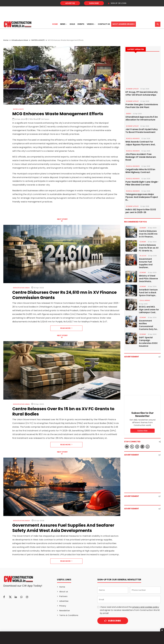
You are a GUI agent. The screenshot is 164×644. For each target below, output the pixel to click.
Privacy (63, 606)
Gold (72, 24)
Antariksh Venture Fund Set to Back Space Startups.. (148, 293)
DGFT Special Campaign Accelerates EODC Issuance (148, 342)
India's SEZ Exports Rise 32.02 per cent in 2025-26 (141, 211)
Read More (66, 328)
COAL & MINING (145, 300)
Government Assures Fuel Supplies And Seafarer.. (146, 263)
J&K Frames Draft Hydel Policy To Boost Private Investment (142, 131)
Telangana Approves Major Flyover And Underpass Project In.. (142, 197)
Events (81, 24)
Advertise (70, 3)
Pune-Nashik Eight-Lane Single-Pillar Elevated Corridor (142, 183)
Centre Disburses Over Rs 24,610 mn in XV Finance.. (148, 234)
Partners (63, 596)
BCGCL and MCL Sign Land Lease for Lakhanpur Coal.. (149, 310)
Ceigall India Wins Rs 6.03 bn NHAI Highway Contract (140, 171)
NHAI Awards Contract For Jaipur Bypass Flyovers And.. (141, 143)
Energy (129, 114)
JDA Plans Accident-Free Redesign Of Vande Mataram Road (141, 157)
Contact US (104, 24)
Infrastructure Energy (21, 521)
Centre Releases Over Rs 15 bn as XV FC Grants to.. (149, 248)
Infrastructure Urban (20, 40)
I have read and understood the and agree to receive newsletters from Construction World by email (130, 610)
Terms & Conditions (69, 615)
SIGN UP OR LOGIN (117, 3)
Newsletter (65, 610)
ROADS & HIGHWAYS (133, 139)
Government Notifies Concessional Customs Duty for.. (148, 325)
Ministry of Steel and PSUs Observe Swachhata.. (148, 279)
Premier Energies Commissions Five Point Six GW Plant (142, 106)
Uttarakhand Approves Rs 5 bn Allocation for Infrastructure (142, 118)
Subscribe (94, 3)
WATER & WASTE (38, 40)
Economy (143, 228)
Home (55, 24)
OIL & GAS (143, 256)
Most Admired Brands (124, 24)
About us (64, 592)
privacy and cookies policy (146, 607)
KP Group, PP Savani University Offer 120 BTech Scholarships (142, 94)
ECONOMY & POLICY (132, 89)
